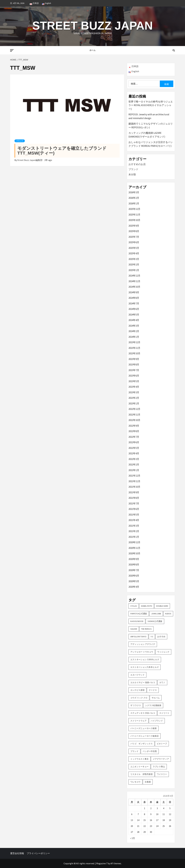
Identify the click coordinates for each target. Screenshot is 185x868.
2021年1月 (134, 537)
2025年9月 (134, 226)
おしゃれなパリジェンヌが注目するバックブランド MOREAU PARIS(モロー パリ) (151, 144)
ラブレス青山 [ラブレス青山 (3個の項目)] (159, 767)
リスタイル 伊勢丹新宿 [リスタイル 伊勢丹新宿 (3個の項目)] (141, 774)
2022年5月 (134, 448)
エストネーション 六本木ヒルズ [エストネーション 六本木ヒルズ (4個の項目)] (145, 659)
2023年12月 (134, 342)
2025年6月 (134, 242)
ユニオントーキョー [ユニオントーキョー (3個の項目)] (139, 767)
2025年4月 (134, 253)
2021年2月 (134, 531)
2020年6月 (134, 576)
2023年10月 (134, 353)
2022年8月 (134, 431)
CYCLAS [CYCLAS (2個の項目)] (134, 606)
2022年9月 (134, 426)
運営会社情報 (17, 853)
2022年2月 (134, 465)
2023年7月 (134, 370)
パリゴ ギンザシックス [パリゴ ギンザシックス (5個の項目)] (141, 744)
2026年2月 (134, 198)
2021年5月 (134, 515)
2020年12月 (134, 542)
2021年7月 (134, 503)
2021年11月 (134, 481)
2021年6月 (134, 509)
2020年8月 (134, 565)
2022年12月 (134, 409)
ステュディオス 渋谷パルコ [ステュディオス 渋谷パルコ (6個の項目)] (143, 713)
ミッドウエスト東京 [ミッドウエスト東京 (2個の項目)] (139, 759)
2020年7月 (134, 570)
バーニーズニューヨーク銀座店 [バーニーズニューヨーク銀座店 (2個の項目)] (145, 736)
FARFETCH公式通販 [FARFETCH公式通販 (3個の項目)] (139, 614)
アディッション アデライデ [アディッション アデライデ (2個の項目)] (143, 644)
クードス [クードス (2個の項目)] (153, 690)
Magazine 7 (102, 863)
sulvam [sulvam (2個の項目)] (134, 629)
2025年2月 (134, 265)
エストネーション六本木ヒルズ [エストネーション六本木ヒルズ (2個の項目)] (145, 667)
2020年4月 (134, 587)
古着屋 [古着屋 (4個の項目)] (148, 782)
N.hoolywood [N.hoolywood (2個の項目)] (137, 621)
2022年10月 (134, 420)
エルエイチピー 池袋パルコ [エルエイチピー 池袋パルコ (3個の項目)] (143, 682)
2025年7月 (134, 237)
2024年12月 (134, 276)
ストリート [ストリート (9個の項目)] (164, 713)
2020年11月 (134, 548)
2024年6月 (134, 309)
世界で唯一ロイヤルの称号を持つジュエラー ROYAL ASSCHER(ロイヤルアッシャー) (151, 105)
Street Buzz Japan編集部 (30, 160)
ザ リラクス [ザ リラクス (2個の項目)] (136, 705)
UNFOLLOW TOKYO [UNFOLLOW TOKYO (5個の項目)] (138, 637)
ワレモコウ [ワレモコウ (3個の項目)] (135, 782)
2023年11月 (134, 348)
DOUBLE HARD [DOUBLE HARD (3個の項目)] (162, 606)
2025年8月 (134, 231)
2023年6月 (134, 376)
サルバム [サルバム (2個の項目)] (156, 698)
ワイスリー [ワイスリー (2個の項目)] (162, 774)
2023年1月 (134, 403)
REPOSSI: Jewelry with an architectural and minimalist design (149, 116)
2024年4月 (134, 320)
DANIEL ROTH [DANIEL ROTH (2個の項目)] (147, 606)
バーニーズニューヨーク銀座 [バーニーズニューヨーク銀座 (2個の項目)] (144, 728)
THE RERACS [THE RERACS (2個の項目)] (146, 629)
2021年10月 (134, 487)
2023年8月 (134, 365)
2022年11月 (134, 415)
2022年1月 (134, 470)
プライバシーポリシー (38, 853)
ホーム (92, 50)
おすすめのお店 (137, 164)
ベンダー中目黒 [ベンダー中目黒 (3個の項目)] (150, 751)
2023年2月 (134, 398)
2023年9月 (134, 359)
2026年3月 (134, 192)
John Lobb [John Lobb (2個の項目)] (156, 614)
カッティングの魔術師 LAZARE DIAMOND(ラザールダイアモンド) (147, 135)
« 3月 (133, 838)
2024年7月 (134, 303)
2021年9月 (134, 492)
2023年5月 (134, 381)
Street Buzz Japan (92, 25)
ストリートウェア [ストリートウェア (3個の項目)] (138, 721)
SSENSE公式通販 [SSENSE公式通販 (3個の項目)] (155, 621)
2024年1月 (134, 337)
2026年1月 (134, 203)
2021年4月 (134, 520)
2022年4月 (134, 453)
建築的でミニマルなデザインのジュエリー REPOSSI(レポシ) (151, 126)
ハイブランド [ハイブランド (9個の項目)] (157, 721)
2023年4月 (134, 387)
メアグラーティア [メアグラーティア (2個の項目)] (161, 759)
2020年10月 (134, 553)
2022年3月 (134, 459)
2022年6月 (134, 442)
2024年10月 (134, 287)
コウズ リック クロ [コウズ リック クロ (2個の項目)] (139, 698)
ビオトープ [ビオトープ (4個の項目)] (162, 744)
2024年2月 (134, 331)
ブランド (20, 141)
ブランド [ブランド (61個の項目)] (134, 751)
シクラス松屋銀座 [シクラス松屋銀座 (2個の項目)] (153, 705)
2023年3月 (134, 392)
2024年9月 (134, 292)
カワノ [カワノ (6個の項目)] (162, 682)
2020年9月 (134, 559)
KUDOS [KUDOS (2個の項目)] (168, 614)
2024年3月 (134, 326)
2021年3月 (134, 526)
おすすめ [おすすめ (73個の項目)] (161, 637)
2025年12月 (134, 209)
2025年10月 (134, 220)
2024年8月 (134, 298)
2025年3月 (134, 259)
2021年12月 (134, 476)
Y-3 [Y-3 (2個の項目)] (152, 637)
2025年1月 (134, 270)
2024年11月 (134, 281)
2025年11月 (134, 215)
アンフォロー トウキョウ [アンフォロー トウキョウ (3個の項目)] (142, 652)
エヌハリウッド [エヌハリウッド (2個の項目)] (137, 675)
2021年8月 (134, 498)
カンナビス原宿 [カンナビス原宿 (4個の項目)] (137, 690)
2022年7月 (134, 437)
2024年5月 (134, 315)
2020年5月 (134, 581)
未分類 (132, 174)
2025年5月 (134, 248)
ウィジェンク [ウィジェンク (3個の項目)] (163, 652)
